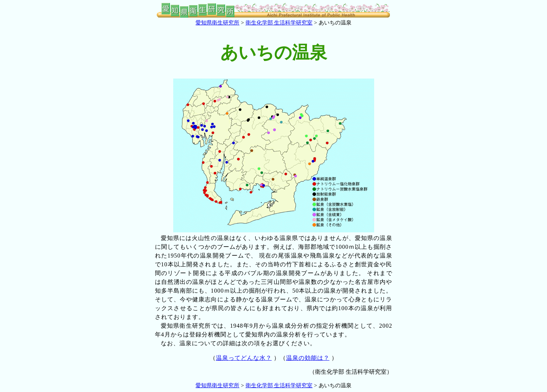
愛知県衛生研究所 (217, 22)
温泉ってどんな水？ (244, 358)
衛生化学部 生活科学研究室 (279, 22)
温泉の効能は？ (308, 358)
